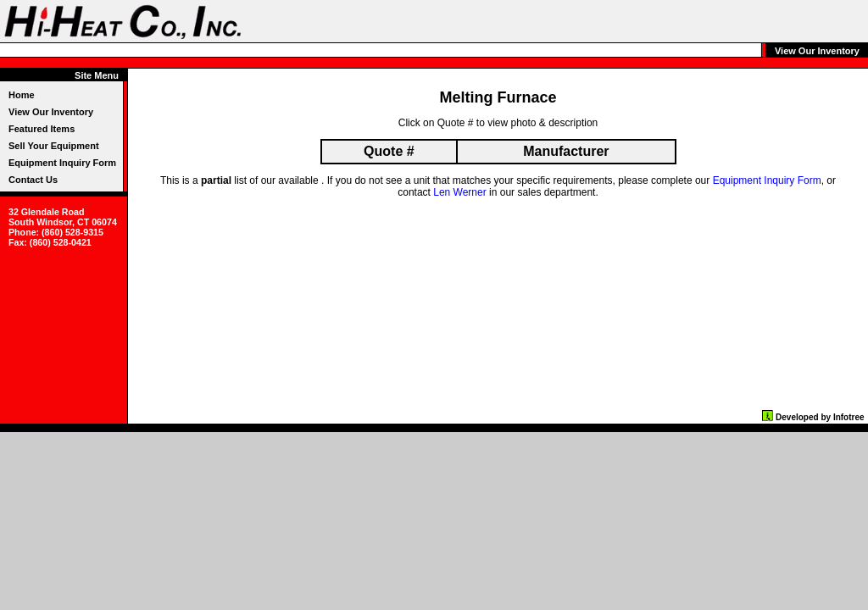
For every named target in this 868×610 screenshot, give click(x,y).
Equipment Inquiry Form (62, 163)
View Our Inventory (51, 112)
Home (22, 95)
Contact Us (33, 180)
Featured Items (42, 129)
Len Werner (459, 192)
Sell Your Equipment (54, 146)
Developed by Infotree (820, 417)
